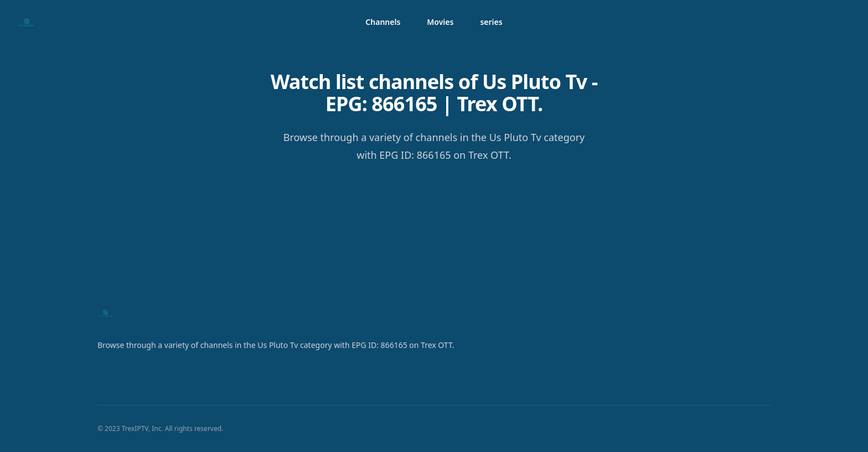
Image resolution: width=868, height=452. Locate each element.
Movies (440, 22)
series (491, 22)
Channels (383, 22)
